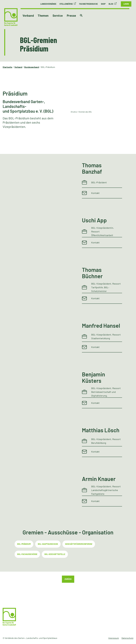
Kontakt (95, 193)
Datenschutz (127, 638)
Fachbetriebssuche (88, 4)
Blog (111, 4)
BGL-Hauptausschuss (48, 544)
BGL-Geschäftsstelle (55, 554)
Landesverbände (48, 4)
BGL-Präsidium (24, 544)
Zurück (68, 579)
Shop (103, 4)
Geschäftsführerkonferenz (79, 544)
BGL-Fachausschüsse (27, 554)
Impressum (114, 638)
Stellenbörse (66, 4)
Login (126, 4)
